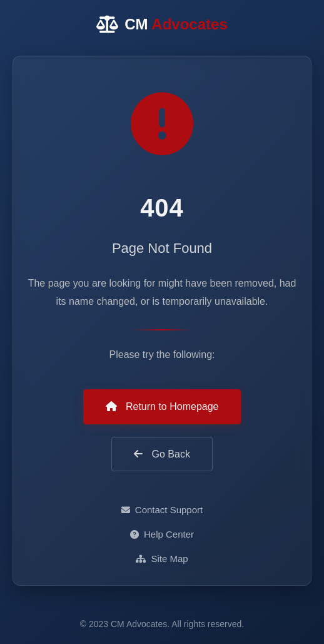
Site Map (162, 559)
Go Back (162, 454)
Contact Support (162, 510)
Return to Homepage (162, 406)
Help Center (162, 534)
